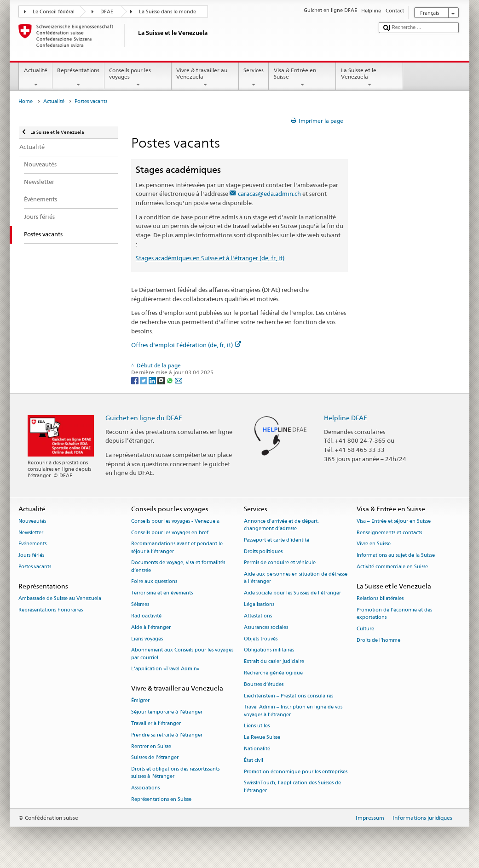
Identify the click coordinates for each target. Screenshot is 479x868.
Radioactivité (146, 616)
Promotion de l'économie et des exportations (394, 614)
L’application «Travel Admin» (165, 669)
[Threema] (162, 380)
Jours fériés (31, 556)
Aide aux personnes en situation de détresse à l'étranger (296, 578)
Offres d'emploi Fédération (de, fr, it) (186, 345)
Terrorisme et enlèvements (162, 593)
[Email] (179, 380)
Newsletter (31, 533)
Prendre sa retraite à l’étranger (167, 735)
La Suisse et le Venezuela (369, 78)
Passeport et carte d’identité (277, 540)
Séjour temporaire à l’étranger (167, 712)
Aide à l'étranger (151, 627)
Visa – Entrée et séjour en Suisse (394, 521)
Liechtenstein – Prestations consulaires (289, 696)
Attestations (258, 616)
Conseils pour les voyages (138, 78)
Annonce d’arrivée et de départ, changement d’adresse (281, 525)
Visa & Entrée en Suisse (302, 78)
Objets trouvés (261, 639)
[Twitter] (144, 380)
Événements (32, 544)
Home (26, 101)
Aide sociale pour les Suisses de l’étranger (292, 593)
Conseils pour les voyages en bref (170, 533)
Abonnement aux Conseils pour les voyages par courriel (182, 654)
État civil (254, 760)
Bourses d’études (264, 684)
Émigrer (140, 701)
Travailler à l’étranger (156, 723)
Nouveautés (32, 521)
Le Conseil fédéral (54, 12)
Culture (365, 629)
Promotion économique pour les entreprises (296, 772)
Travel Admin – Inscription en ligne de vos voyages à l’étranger (293, 711)
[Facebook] (136, 380)
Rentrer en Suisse (151, 746)
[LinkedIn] (153, 380)
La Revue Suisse (262, 738)
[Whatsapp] (170, 380)
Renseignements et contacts (389, 533)
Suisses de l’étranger (155, 758)
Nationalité (257, 749)
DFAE (107, 12)
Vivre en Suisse (374, 544)
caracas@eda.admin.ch (269, 194)
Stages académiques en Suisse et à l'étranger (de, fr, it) (210, 258)
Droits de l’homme (378, 640)
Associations (145, 788)
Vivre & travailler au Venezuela (205, 78)
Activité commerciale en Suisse (392, 567)
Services (254, 78)
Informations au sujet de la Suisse (396, 556)
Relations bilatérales (380, 599)
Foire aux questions (154, 582)
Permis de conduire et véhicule (280, 563)
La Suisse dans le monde (167, 12)
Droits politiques (263, 551)
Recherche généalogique (273, 673)
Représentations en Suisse (161, 799)
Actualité (35, 78)
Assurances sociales (266, 627)
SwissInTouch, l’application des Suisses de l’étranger (292, 787)
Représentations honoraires (51, 610)
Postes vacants (35, 567)
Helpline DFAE (346, 418)
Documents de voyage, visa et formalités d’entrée (178, 567)
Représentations (78, 78)
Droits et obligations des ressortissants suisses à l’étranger (175, 773)
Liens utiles (257, 726)
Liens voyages (147, 639)
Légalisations (259, 605)
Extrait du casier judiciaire (274, 662)
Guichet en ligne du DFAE (144, 418)
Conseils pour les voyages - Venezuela (175, 521)
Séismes (140, 605)
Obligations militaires (269, 650)
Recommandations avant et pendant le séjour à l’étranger (177, 548)
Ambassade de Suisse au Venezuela (60, 599)
